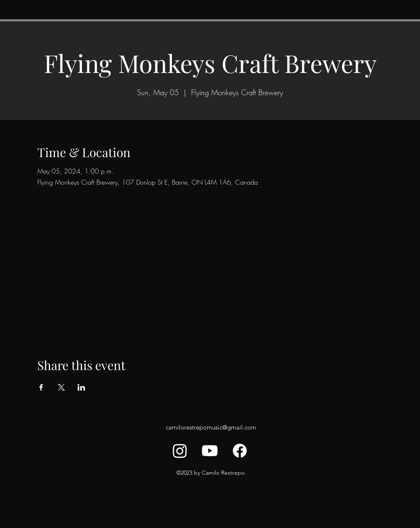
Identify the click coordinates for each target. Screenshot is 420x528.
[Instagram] (180, 451)
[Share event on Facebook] (41, 387)
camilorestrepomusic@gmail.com (211, 427)
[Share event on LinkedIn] (81, 387)
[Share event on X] (61, 387)
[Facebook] (240, 451)
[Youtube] (210, 451)
